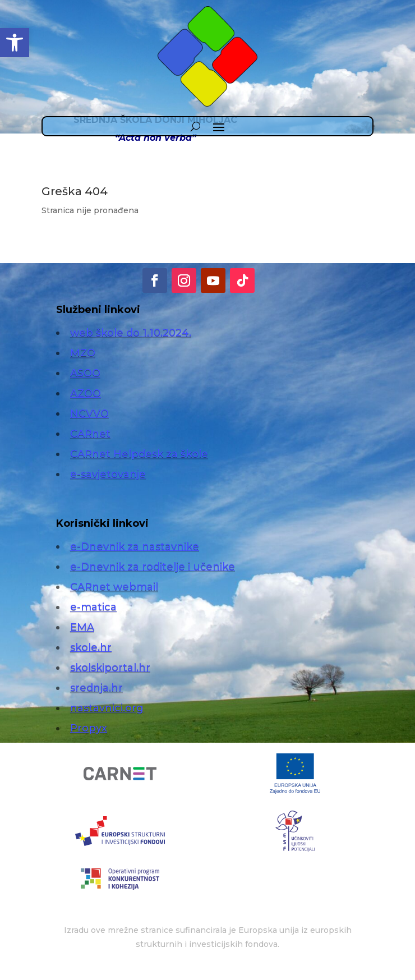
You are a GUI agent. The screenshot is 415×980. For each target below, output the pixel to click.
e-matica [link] (93, 607)
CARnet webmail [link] (114, 587)
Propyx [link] (89, 728)
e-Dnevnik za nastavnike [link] (135, 546)
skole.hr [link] (91, 647)
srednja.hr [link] (96, 688)
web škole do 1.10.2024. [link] (131, 333)
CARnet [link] (90, 434)
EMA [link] (82, 627)
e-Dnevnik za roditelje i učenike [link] (153, 567)
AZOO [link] (86, 393)
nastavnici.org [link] (107, 708)
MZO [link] (83, 353)
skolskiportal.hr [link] (110, 668)
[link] (15, 43)
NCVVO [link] (89, 413)
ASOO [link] (85, 373)
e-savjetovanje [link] (108, 474)
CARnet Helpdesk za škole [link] (139, 454)
